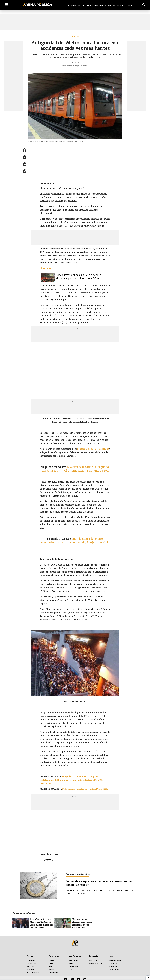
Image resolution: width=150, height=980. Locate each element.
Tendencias (53, 972)
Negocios (82, 6)
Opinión (129, 6)
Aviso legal (114, 969)
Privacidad (114, 963)
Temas (30, 956)
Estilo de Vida (55, 956)
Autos (51, 966)
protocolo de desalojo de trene (93, 449)
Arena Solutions (96, 963)
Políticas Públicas (107, 6)
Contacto (113, 966)
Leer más (46, 268)
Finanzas (121, 6)
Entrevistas (73, 966)
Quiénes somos (116, 960)
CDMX (47, 860)
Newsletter (73, 960)
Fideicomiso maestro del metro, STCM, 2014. (86, 789)
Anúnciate (93, 960)
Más (111, 956)
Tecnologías (92, 6)
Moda (51, 963)
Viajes (51, 969)
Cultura (51, 960)
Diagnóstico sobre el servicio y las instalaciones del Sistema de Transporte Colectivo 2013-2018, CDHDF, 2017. (71, 780)
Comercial (94, 956)
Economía (72, 6)
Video (71, 963)
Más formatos (75, 956)
